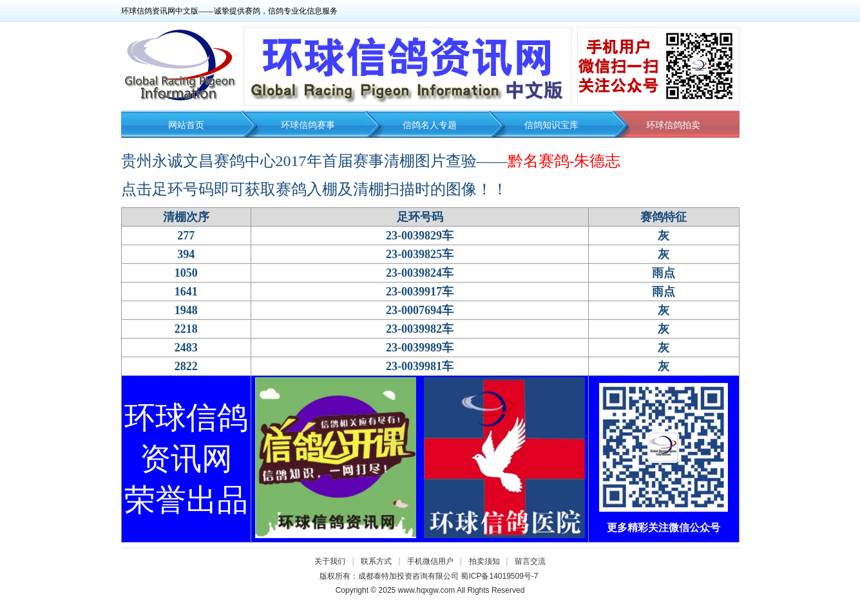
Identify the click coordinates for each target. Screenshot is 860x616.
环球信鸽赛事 (308, 125)
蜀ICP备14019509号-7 (499, 576)
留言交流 (530, 561)
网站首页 (186, 125)
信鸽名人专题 (430, 125)
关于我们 (330, 561)
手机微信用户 (430, 561)
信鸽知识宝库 (551, 125)
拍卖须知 (488, 561)
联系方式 (376, 561)
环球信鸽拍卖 (673, 125)
